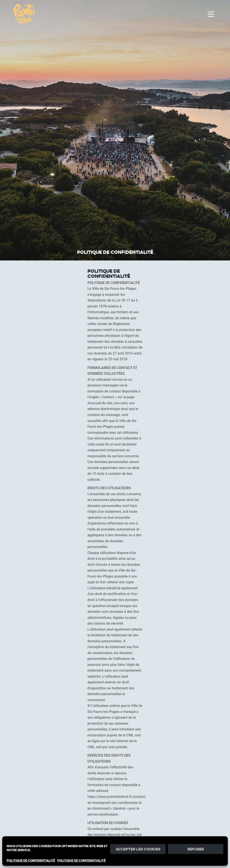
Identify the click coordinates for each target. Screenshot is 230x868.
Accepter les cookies (138, 849)
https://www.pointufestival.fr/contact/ (117, 797)
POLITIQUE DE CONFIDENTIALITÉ (31, 860)
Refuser (196, 849)
